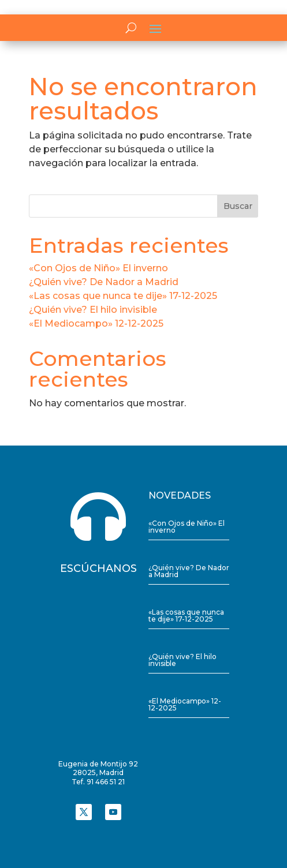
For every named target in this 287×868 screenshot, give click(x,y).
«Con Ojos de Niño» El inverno (98, 268)
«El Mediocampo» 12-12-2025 (96, 323)
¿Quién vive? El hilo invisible (93, 310)
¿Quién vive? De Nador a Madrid (104, 282)
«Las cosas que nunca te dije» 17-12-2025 (123, 296)
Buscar (238, 206)
